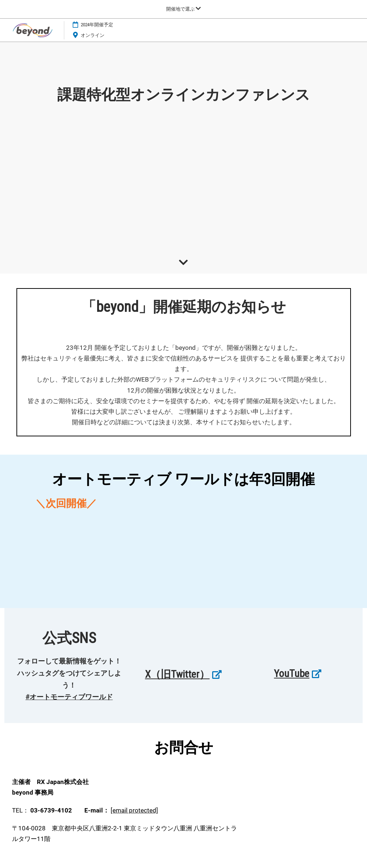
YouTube (292, 674)
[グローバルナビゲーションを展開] (183, 9)
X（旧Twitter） (177, 674)
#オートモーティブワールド (69, 697)
